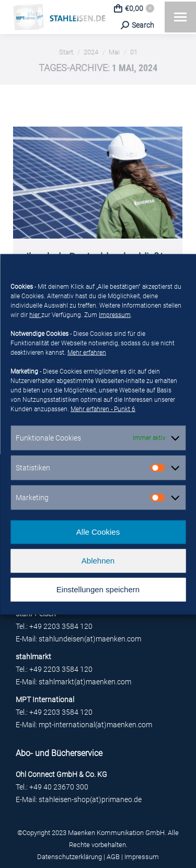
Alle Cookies (98, 532)
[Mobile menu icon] (180, 17)
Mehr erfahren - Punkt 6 (103, 409)
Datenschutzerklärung (70, 857)
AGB (113, 857)
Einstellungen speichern (98, 589)
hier (35, 314)
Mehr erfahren (87, 352)
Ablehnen (98, 561)
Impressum (115, 314)
